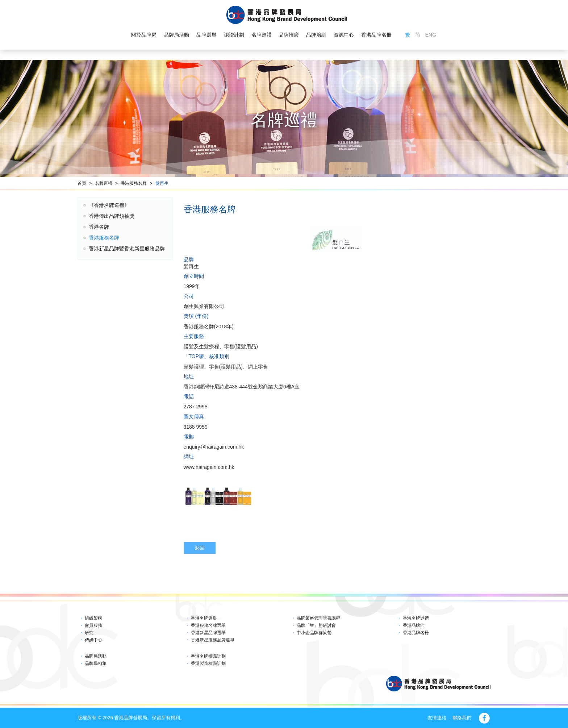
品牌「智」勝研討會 (316, 625)
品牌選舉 (206, 35)
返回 (200, 548)
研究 (89, 633)
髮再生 (162, 183)
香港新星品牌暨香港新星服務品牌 (127, 249)
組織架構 (93, 618)
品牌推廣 (289, 35)
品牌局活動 (176, 35)
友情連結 (437, 718)
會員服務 (93, 625)
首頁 (82, 183)
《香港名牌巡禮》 (109, 205)
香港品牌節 (414, 625)
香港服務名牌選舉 (208, 625)
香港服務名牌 (134, 183)
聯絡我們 (462, 718)
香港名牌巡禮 (416, 618)
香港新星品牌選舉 (208, 633)
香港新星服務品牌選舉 (213, 640)
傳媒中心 (93, 640)
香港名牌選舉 (204, 618)
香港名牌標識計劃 (208, 656)
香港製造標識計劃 (208, 663)
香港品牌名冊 (376, 35)
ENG (431, 35)
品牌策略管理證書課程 (318, 618)
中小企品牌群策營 (314, 633)
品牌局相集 (96, 663)
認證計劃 (234, 35)
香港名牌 (99, 227)
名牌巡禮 (261, 35)
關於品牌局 (144, 35)
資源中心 (344, 35)
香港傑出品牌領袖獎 (112, 216)
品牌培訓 (316, 35)
